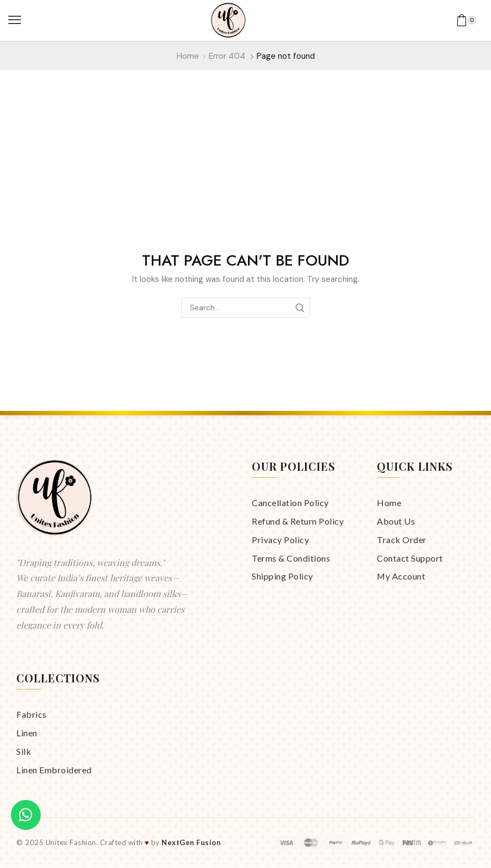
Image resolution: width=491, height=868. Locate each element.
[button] (15, 20)
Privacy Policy (280, 540)
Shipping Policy (282, 576)
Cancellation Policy (290, 503)
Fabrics (32, 714)
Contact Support (410, 558)
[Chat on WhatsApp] (26, 815)
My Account (401, 576)
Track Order (402, 540)
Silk (24, 751)
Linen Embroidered (54, 770)
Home (188, 56)
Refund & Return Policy (298, 521)
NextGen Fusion (191, 842)
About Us (396, 521)
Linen (27, 733)
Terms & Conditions (291, 558)
